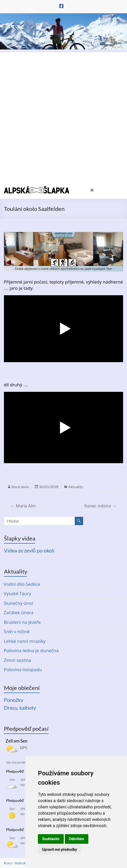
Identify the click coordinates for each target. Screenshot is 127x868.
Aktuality (76, 487)
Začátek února (19, 612)
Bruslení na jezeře (22, 622)
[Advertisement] (63, 116)
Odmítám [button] (77, 839)
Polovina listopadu (23, 669)
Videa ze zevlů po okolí (29, 550)
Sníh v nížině (17, 631)
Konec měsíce (100, 506)
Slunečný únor (19, 603)
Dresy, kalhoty (20, 708)
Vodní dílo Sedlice (22, 584)
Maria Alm (23, 506)
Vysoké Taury (18, 593)
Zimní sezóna (18, 660)
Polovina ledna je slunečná (31, 650)
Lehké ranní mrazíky (25, 641)
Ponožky (14, 700)
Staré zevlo (20, 487)
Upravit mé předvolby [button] (59, 850)
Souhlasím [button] (51, 839)
